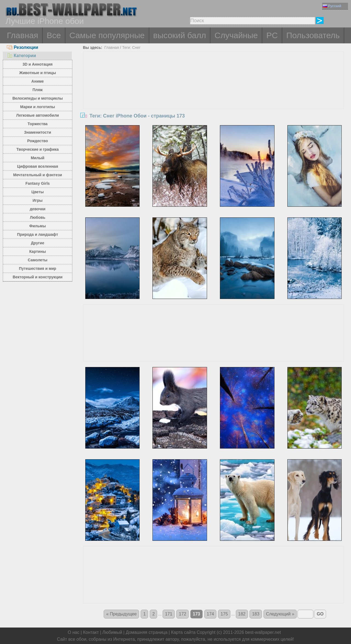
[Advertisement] (214, 93)
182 (242, 614)
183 (256, 614)
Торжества (38, 124)
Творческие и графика (38, 149)
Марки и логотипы (37, 107)
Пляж (37, 90)
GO (320, 614)
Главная (22, 35)
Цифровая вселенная (38, 166)
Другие (38, 243)
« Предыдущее (121, 614)
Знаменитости (38, 132)
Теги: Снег (131, 47)
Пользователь (313, 35)
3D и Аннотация (38, 64)
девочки (37, 209)
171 (169, 614)
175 (224, 614)
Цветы (37, 192)
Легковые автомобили (38, 115)
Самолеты (38, 260)
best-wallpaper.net (263, 632)
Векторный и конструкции (38, 277)
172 (182, 614)
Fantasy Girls (38, 183)
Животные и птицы (38, 73)
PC (272, 35)
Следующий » (280, 614)
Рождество (37, 141)
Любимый (112, 632)
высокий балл (180, 35)
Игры (38, 200)
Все (54, 35)
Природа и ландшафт (38, 234)
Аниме (37, 81)
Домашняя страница (146, 632)
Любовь (38, 217)
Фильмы (38, 226)
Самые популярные (107, 35)
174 (210, 614)
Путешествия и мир (38, 268)
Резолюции (22, 47)
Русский (332, 6)
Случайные (236, 35)
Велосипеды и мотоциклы (38, 98)
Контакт (91, 632)
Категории (21, 56)
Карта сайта (183, 632)
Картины (38, 251)
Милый (38, 158)
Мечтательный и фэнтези (38, 175)
